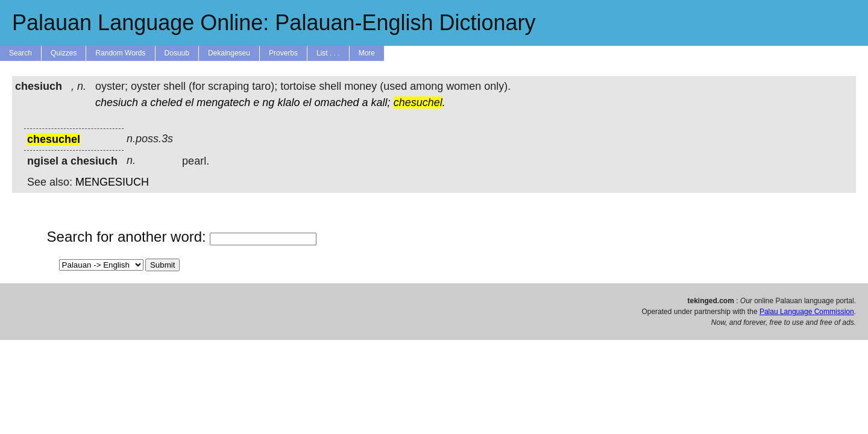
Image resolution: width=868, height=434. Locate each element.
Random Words (120, 53)
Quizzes (64, 53)
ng (268, 102)
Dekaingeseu (229, 53)
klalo (288, 102)
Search (20, 53)
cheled (166, 102)
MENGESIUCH (112, 182)
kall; (381, 102)
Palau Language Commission (807, 312)
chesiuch (117, 102)
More (367, 53)
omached (336, 102)
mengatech (223, 102)
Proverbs (283, 53)
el (189, 102)
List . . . (328, 53)
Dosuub (177, 53)
